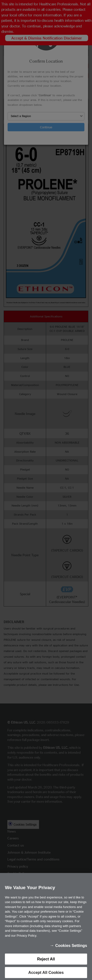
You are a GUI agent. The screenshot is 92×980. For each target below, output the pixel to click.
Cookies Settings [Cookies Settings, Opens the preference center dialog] (71, 953)
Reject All (46, 966)
